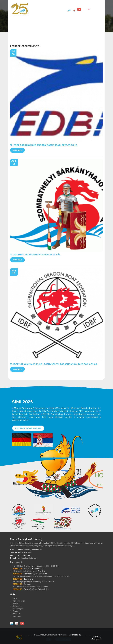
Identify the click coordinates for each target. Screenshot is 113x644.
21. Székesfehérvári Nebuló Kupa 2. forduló (30, 587)
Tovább (17, 150)
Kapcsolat (59, 9)
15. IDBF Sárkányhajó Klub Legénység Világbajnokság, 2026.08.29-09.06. (54, 364)
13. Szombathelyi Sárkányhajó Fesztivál (35, 255)
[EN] (87, 9)
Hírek (47, 5)
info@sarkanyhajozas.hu (28, 558)
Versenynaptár (60, 5)
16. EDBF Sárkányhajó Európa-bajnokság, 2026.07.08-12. (44, 145)
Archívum (47, 9)
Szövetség (84, 5)
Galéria (36, 9)
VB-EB (73, 5)
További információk (28, 428)
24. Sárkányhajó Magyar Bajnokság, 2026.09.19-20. (33, 582)
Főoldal (37, 5)
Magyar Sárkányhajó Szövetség (20, 9)
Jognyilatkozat (75, 635)
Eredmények (98, 5)
